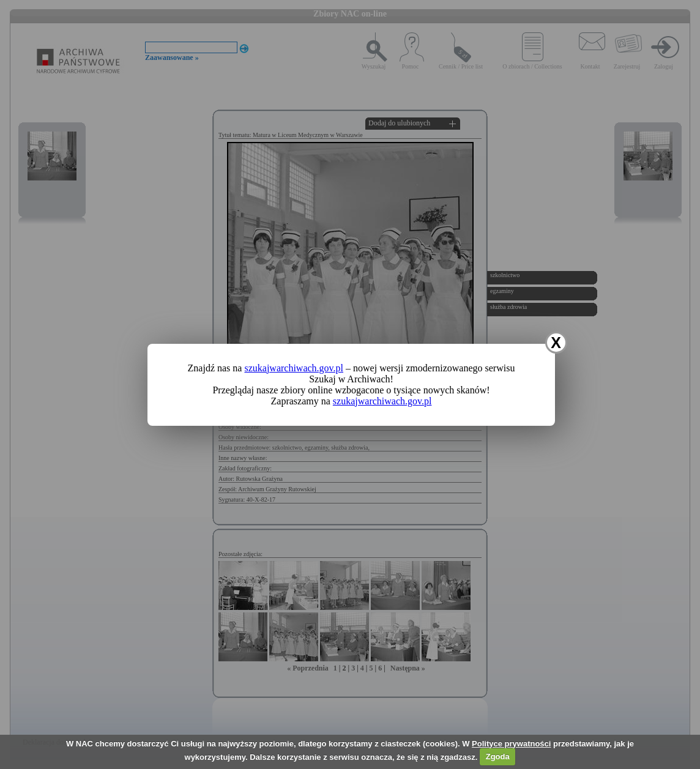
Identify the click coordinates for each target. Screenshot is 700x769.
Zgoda (498, 756)
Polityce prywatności (511, 744)
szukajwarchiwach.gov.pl (294, 368)
